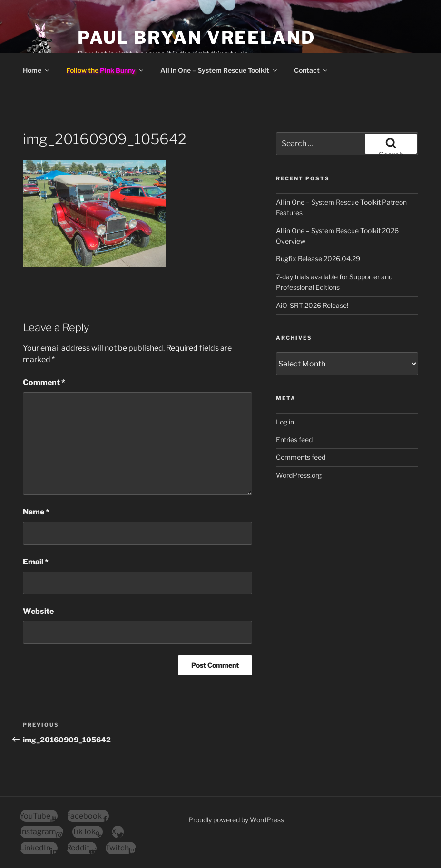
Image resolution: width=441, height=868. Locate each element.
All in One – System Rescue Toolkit (219, 70)
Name (36, 512)
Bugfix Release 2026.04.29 (318, 259)
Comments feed (301, 457)
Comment (44, 382)
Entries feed (294, 439)
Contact (311, 70)
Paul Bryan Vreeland (196, 38)
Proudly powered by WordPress (236, 820)
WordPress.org (299, 475)
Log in (285, 422)
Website (38, 611)
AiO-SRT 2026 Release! (312, 305)
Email (36, 562)
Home (37, 70)
